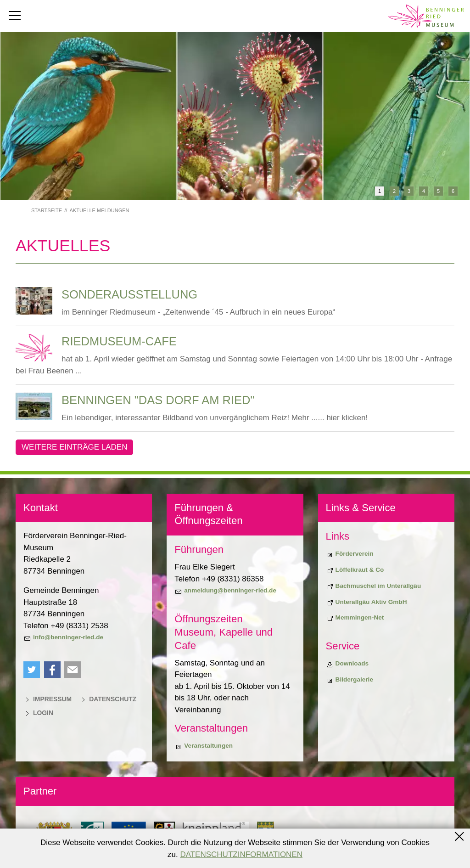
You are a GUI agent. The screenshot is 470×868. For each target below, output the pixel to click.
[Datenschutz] (108, 699)
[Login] (38, 713)
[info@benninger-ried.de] (63, 637)
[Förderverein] (350, 554)
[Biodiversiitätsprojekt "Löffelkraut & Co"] (355, 570)
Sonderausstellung (129, 294)
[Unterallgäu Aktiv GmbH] (366, 602)
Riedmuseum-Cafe (119, 341)
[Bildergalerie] (350, 680)
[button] (32, 670)
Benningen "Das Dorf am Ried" (158, 400)
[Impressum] (48, 699)
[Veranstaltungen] (204, 746)
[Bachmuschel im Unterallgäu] (374, 586)
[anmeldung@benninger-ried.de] (225, 591)
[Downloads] (347, 664)
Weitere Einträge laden (74, 447)
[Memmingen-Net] (355, 618)
